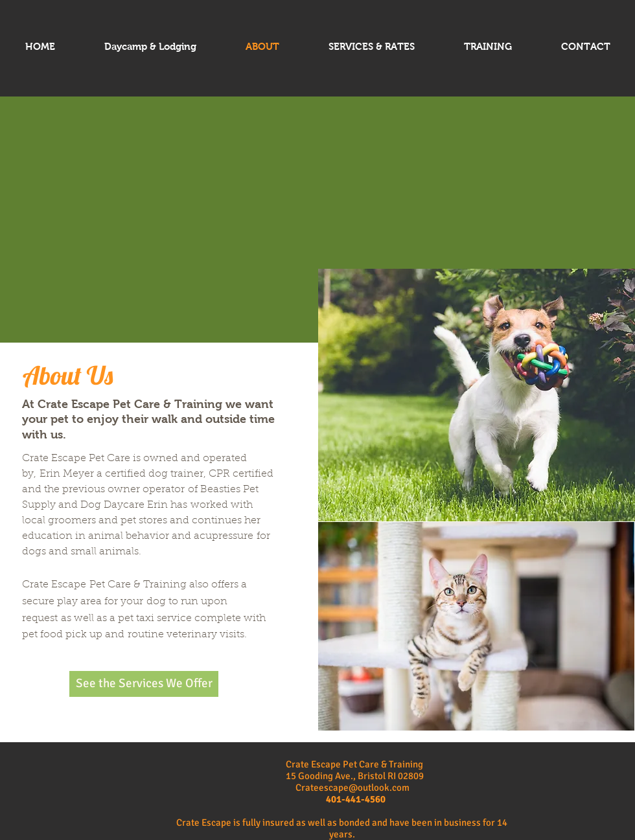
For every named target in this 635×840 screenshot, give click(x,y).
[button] (477, 395)
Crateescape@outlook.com (352, 788)
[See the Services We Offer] (144, 684)
